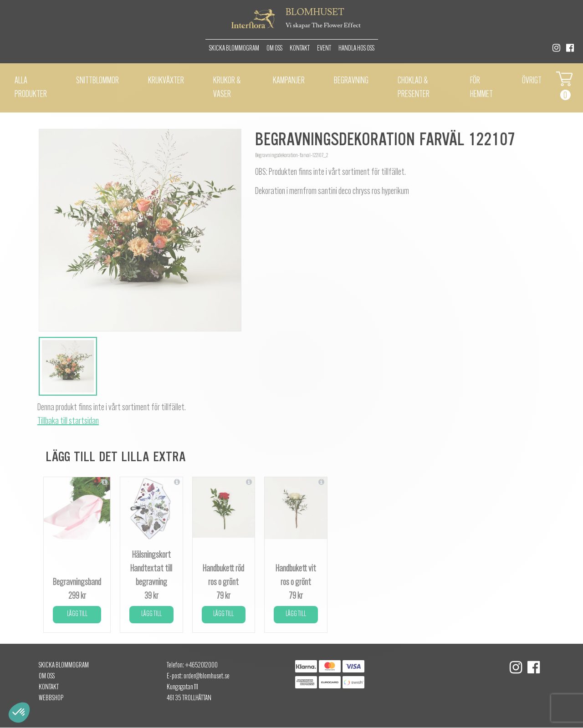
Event (324, 49)
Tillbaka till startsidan (68, 422)
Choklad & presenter (414, 88)
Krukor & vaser (227, 88)
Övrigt (532, 81)
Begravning (351, 81)
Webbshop (51, 698)
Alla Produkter (31, 88)
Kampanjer (289, 81)
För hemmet (481, 88)
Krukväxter (166, 81)
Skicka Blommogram (234, 49)
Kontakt (300, 49)
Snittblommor (97, 81)
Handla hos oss (356, 49)
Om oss (274, 49)
